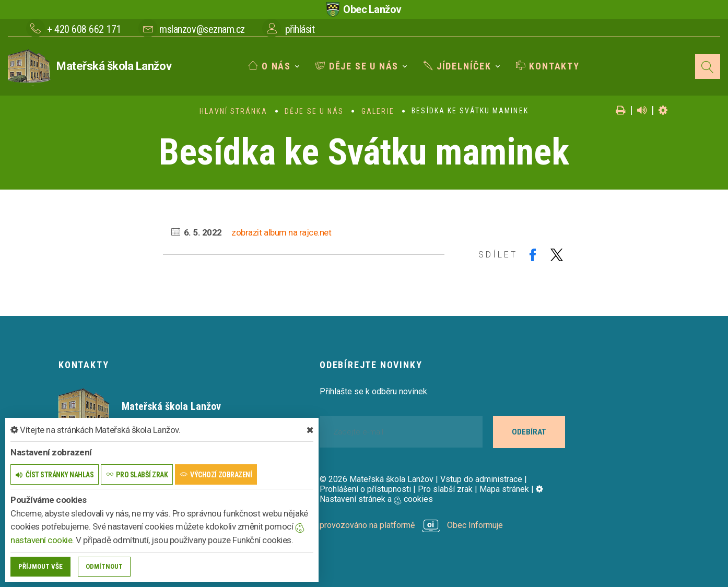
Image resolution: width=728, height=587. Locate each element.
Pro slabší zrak (445, 489)
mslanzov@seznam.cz (202, 29)
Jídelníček (457, 66)
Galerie (378, 111)
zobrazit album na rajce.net (281, 232)
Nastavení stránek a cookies (431, 494)
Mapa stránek (504, 489)
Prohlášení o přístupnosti (365, 489)
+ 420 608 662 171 (84, 29)
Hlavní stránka (233, 111)
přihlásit (300, 29)
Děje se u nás (357, 66)
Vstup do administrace (481, 479)
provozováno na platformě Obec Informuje (411, 525)
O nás (269, 66)
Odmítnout (104, 566)
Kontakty (548, 66)
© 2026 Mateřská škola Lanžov (377, 479)
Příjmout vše (40, 566)
